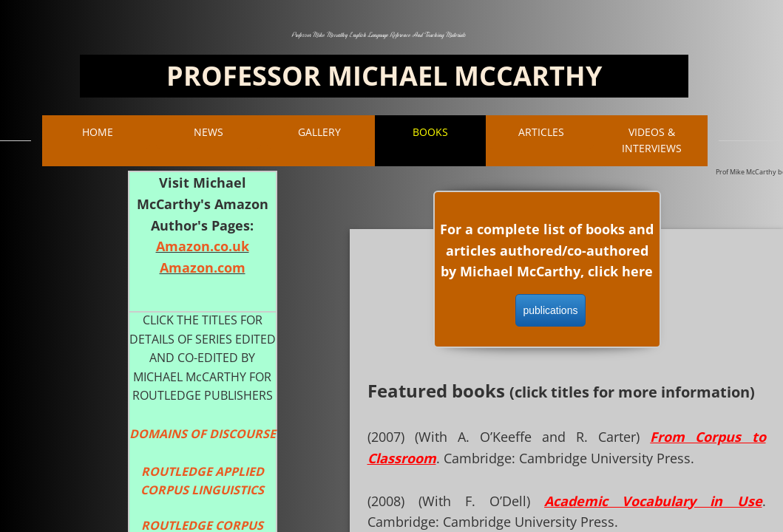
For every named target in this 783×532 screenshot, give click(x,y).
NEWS (209, 132)
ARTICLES (541, 132)
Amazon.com (203, 267)
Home (98, 132)
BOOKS (430, 132)
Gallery (319, 132)
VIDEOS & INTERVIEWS (652, 140)
